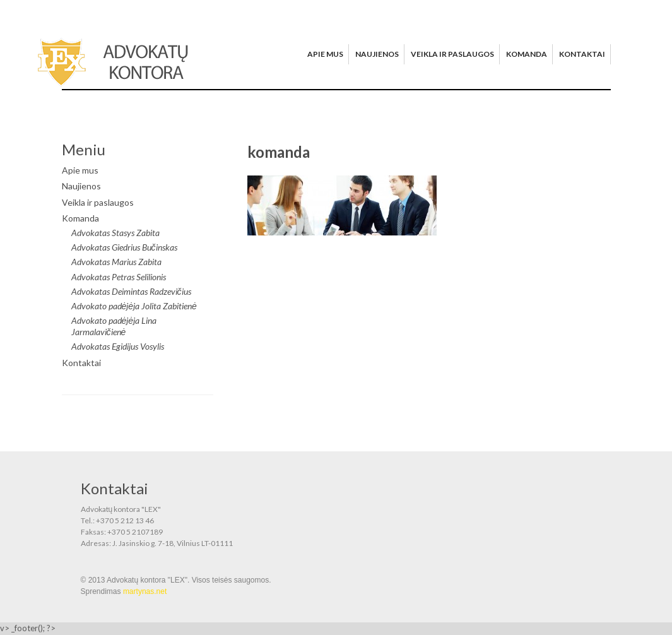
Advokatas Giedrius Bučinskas (124, 247)
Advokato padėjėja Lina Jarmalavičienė (114, 326)
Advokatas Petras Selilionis (119, 277)
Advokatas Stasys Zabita (115, 233)
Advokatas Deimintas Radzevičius (131, 291)
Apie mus (325, 54)
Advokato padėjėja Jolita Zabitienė (134, 306)
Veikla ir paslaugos (452, 54)
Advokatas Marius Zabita (116, 262)
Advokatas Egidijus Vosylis (118, 346)
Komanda (527, 54)
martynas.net (145, 591)
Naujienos (377, 54)
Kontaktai (582, 54)
